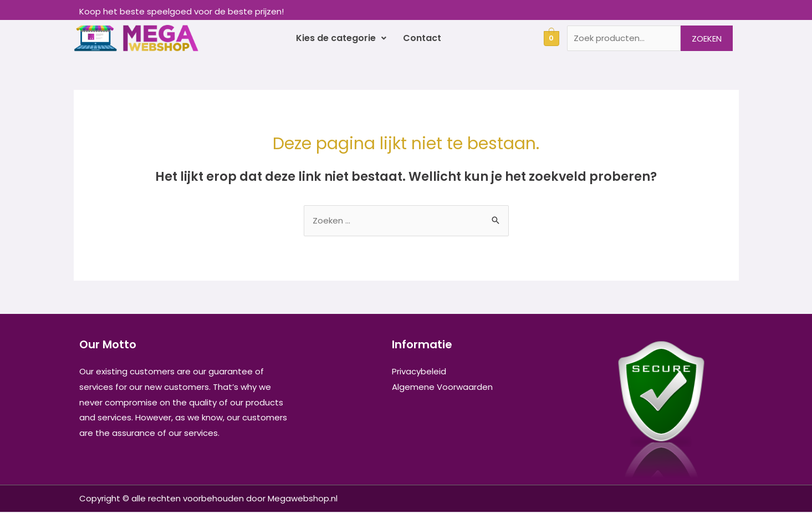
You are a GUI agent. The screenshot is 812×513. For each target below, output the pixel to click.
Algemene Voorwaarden (442, 388)
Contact (422, 39)
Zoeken (707, 39)
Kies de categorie (341, 39)
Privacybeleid (419, 372)
